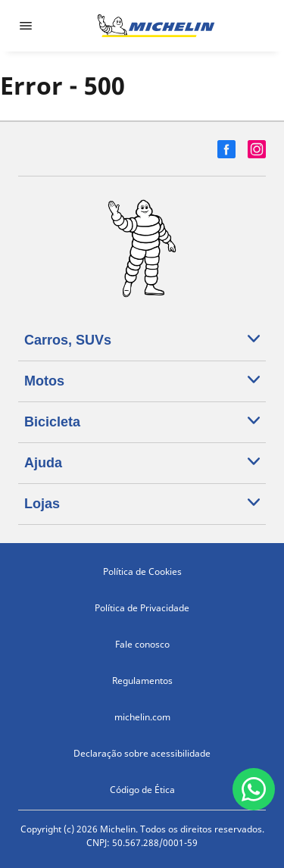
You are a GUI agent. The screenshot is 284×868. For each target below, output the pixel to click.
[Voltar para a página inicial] (156, 26)
